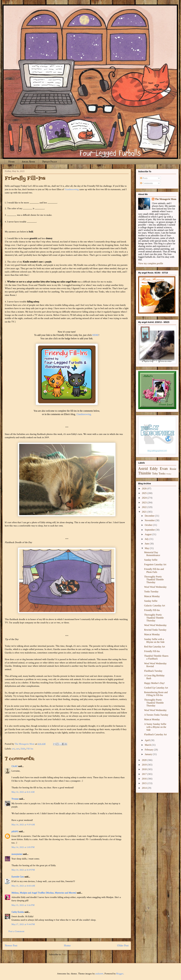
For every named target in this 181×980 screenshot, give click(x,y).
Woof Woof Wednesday (155, 587)
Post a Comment (16, 931)
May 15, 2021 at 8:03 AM (23, 886)
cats (18, 749)
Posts (144, 178)
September (150, 530)
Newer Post (11, 946)
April (148, 740)
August (148, 534)
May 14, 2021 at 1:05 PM (23, 847)
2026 (145, 489)
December (150, 516)
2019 (145, 765)
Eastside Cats (18, 877)
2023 (145, 503)
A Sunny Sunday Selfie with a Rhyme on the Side (155, 727)
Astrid (143, 469)
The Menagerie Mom (166, 199)
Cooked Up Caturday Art (156, 688)
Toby (155, 473)
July (147, 539)
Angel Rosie (28, 162)
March (148, 745)
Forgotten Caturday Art (155, 564)
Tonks (162, 473)
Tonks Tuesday (151, 592)
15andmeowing (72, 189)
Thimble (145, 473)
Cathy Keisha (18, 912)
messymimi (17, 854)
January (149, 754)
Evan (164, 469)
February (149, 750)
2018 (145, 769)
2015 (145, 783)
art (13, 749)
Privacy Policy (50, 162)
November (150, 520)
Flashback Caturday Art (155, 734)
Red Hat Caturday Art (155, 647)
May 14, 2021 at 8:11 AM (23, 792)
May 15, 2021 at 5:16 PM (23, 905)
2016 (145, 779)
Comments (146, 183)
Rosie (173, 469)
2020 (145, 760)
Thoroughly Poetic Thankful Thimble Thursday (154, 579)
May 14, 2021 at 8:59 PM (23, 870)
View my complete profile (151, 263)
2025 (145, 493)
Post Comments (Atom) (73, 954)
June (147, 544)
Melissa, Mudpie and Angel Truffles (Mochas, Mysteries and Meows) (44, 893)
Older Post (123, 946)
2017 (145, 774)
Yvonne (15, 799)
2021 (145, 512)
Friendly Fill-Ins (152, 610)
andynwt (99, 974)
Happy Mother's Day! (154, 683)
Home (11, 162)
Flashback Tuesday (153, 671)
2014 (145, 788)
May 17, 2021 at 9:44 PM (23, 924)
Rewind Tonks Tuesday (155, 630)
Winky (169, 474)
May (147, 548)
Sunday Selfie (151, 560)
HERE (95, 335)
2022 (145, 507)
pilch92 (15, 832)
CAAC (14, 766)
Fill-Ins (30, 749)
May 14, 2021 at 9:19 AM (23, 825)
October (149, 525)
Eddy (23, 749)
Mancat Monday (152, 596)
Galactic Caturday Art (155, 606)
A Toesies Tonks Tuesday (156, 715)
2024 (145, 498)
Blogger (120, 974)
